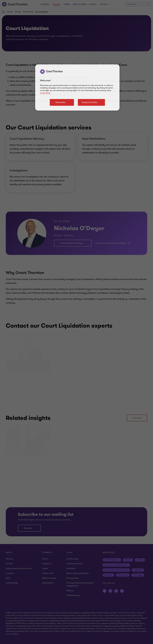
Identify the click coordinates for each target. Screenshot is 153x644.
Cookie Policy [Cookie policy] (45, 93)
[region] (77, 87)
